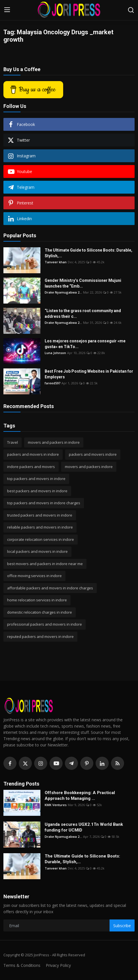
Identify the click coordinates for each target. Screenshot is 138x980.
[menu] (7, 10)
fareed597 (52, 383)
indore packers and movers (31, 467)
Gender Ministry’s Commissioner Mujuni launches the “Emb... (83, 283)
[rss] (118, 763)
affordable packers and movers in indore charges (50, 588)
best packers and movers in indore (37, 491)
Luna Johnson (55, 353)
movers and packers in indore (54, 442)
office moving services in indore (34, 576)
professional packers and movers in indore (45, 624)
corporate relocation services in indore (41, 539)
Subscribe (122, 926)
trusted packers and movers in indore (40, 515)
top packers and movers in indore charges (44, 503)
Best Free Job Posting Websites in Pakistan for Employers (89, 374)
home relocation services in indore (37, 600)
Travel (13, 442)
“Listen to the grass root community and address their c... (83, 314)
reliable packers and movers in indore (40, 527)
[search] (131, 10)
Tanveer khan (56, 262)
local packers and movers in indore (37, 551)
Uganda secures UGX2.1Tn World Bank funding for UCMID (84, 827)
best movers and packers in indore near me (45, 564)
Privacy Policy (58, 965)
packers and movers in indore (33, 454)
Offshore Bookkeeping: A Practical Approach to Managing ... (80, 796)
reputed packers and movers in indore (40, 636)
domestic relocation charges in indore (40, 612)
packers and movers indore (93, 454)
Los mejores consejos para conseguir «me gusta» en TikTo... (85, 344)
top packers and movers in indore (36, 479)
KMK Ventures (56, 805)
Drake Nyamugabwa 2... (63, 292)
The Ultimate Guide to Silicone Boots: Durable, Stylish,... (88, 253)
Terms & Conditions (22, 965)
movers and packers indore (89, 467)
